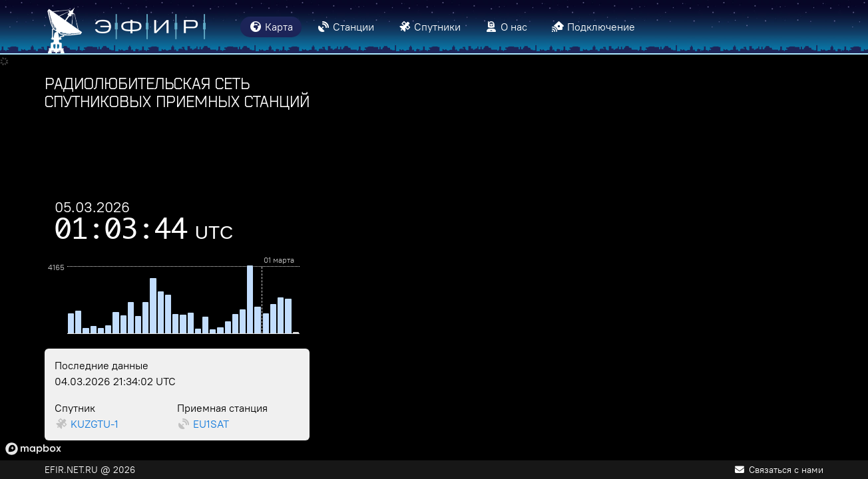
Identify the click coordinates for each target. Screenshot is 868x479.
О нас (506, 27)
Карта (271, 27)
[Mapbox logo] (33, 449)
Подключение (593, 27)
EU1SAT (211, 424)
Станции (345, 27)
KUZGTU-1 (95, 424)
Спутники (429, 27)
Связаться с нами (779, 470)
